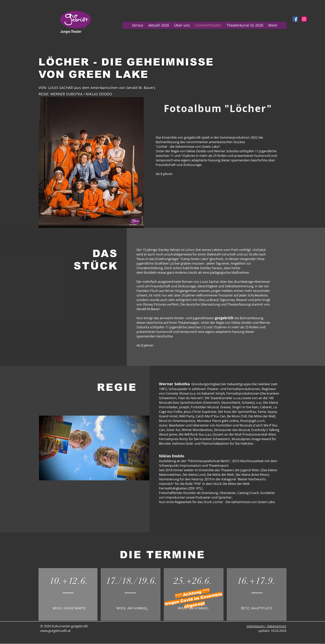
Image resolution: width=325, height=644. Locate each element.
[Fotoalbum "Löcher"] (218, 108)
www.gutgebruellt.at (55, 631)
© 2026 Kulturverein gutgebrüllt (64, 626)
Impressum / (257, 626)
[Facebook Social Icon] (295, 19)
